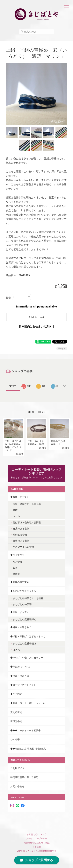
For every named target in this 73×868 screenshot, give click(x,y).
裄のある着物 (20, 535)
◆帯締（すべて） (20, 612)
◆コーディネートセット (23, 685)
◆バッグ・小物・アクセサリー (27, 658)
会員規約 (37, 847)
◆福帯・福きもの (20, 676)
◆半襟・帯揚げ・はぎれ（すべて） (29, 636)
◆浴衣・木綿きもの (21, 627)
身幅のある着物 (21, 541)
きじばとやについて (36, 834)
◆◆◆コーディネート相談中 (26, 730)
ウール (16, 516)
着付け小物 (16, 721)
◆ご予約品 (16, 694)
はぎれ (16, 650)
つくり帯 (15, 739)
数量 (8, 298)
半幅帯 (16, 574)
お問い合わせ (17, 786)
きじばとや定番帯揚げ (25, 643)
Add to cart (36, 317)
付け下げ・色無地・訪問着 (27, 522)
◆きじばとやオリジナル (23, 591)
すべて (13, 386)
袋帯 (15, 568)
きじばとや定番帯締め (25, 619)
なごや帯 (18, 562)
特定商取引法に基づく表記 (24, 777)
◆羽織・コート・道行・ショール (28, 703)
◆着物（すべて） (20, 497)
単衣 (15, 510)
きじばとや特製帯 (22, 604)
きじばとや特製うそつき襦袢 (28, 598)
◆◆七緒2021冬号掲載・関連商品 (28, 749)
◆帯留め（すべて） (21, 667)
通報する (62, 349)
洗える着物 (16, 712)
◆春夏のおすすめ (20, 582)
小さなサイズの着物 (23, 547)
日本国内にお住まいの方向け (37, 326)
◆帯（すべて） (18, 555)
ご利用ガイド (17, 768)
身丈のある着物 (21, 528)
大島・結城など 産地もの (27, 504)
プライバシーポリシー (37, 838)
